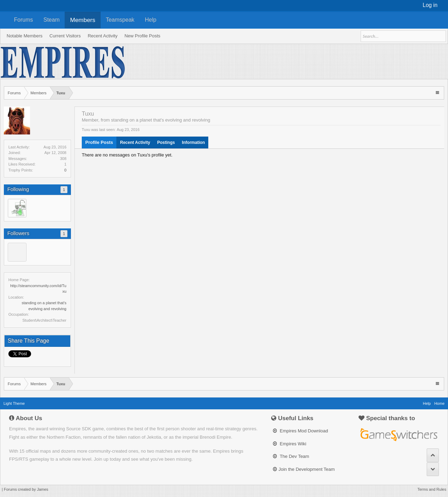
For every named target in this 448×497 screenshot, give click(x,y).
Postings (166, 142)
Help (151, 20)
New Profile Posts (142, 36)
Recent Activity (135, 142)
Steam (51, 20)
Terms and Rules (432, 489)
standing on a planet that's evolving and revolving (161, 120)
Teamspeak (120, 20)
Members (82, 20)
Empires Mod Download (301, 431)
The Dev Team (291, 456)
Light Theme (14, 403)
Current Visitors (65, 36)
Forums (23, 20)
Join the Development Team (304, 469)
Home (439, 403)
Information (193, 142)
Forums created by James (26, 489)
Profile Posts (99, 142)
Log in (430, 5)
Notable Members (25, 36)
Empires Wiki (290, 444)
